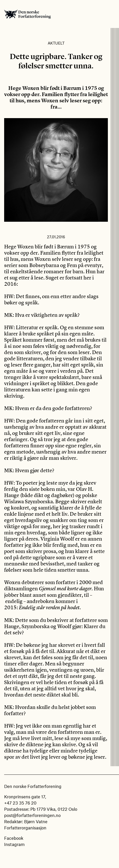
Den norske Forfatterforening (27, 14)
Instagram (14, 844)
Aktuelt (56, 43)
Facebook (14, 838)
